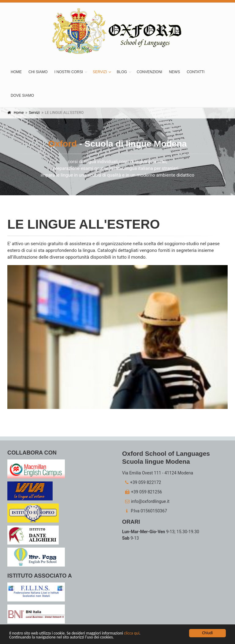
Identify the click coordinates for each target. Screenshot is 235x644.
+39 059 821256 (142, 492)
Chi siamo (38, 72)
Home (16, 72)
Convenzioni (149, 72)
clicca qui (132, 633)
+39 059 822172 (142, 482)
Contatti (196, 72)
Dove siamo (22, 95)
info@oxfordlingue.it (146, 501)
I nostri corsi (69, 72)
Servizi (100, 72)
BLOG (122, 72)
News (174, 72)
